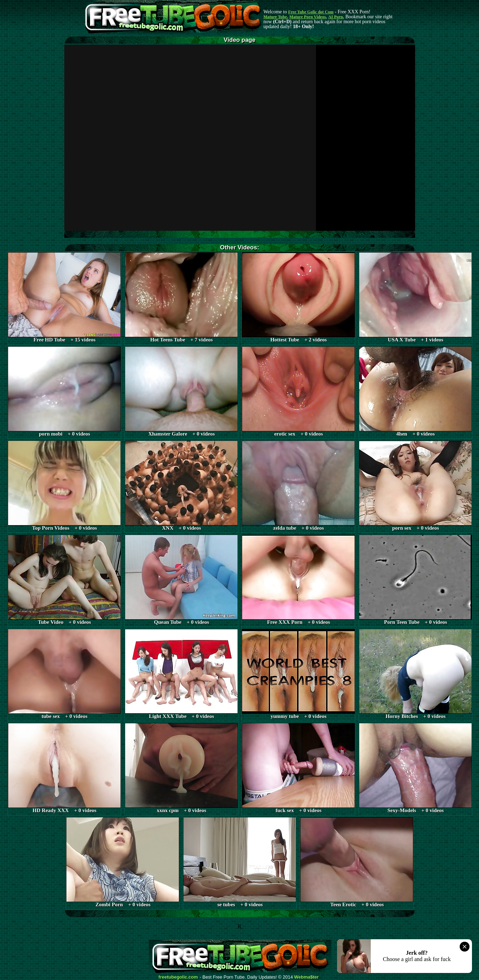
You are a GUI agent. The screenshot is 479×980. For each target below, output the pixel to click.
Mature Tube (275, 17)
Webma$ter (306, 977)
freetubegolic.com (178, 977)
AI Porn (336, 17)
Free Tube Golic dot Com (311, 12)
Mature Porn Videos (308, 17)
